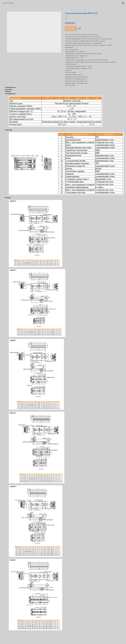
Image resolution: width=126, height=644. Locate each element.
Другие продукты (9, 3)
